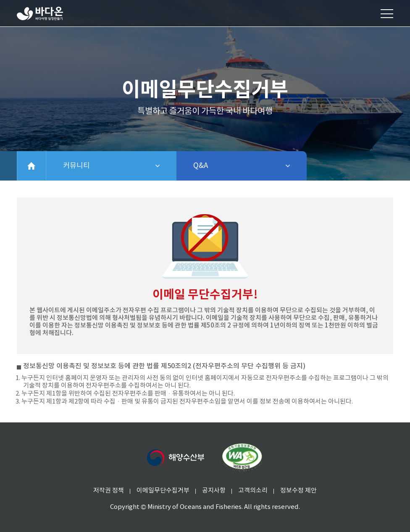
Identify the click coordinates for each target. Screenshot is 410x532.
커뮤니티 (106, 166)
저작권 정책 (109, 491)
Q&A (222, 166)
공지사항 (214, 491)
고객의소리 (253, 491)
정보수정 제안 (298, 491)
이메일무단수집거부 (163, 491)
